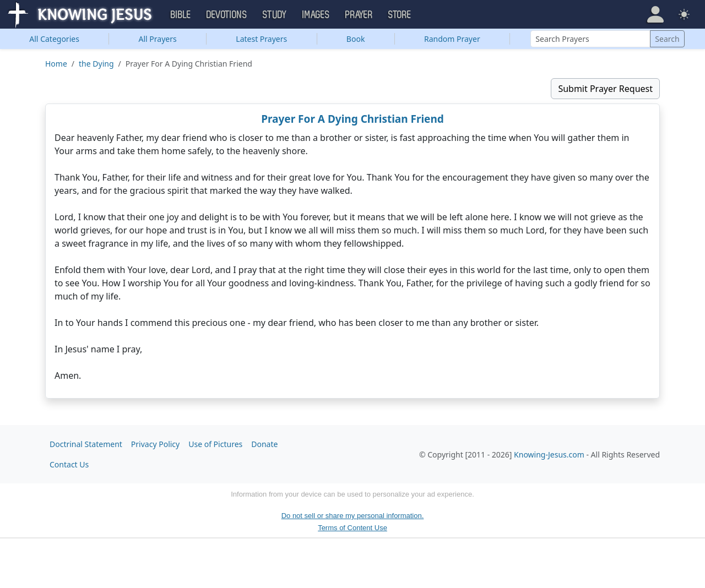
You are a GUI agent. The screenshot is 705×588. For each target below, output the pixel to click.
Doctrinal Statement (86, 444)
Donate (264, 444)
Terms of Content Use (352, 528)
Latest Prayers (261, 39)
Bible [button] (181, 15)
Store (400, 15)
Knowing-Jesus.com (549, 454)
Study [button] (275, 15)
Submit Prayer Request (605, 89)
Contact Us (69, 464)
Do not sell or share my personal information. (353, 516)
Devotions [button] (227, 15)
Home (56, 64)
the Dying (96, 64)
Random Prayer (452, 39)
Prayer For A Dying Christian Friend (352, 119)
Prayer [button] (359, 15)
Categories (54, 39)
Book (356, 39)
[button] (655, 14)
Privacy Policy (155, 444)
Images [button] (316, 15)
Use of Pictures (215, 444)
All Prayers (158, 39)
